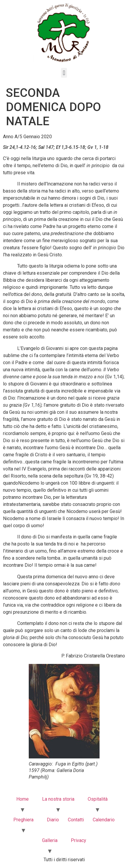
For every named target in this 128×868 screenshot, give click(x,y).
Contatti (76, 820)
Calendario (104, 820)
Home (23, 799)
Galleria (50, 840)
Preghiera (23, 820)
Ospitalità (98, 799)
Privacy (79, 840)
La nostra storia (58, 799)
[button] (64, 73)
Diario (53, 820)
